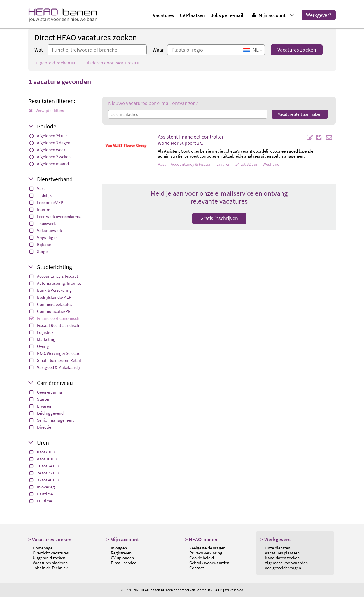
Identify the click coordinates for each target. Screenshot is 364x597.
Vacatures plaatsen (282, 553)
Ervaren (40, 406)
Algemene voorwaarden (286, 563)
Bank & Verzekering (51, 290)
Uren (43, 442)
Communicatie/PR (50, 311)
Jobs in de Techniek (50, 568)
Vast (37, 188)
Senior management (52, 420)
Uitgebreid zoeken (49, 558)
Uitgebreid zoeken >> (55, 63)
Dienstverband (55, 179)
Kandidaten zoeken (282, 558)
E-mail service (124, 563)
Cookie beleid (202, 558)
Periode (47, 126)
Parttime (41, 494)
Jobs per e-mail (227, 15)
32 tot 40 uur (44, 480)
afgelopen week (47, 150)
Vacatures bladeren (50, 563)
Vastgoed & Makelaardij (55, 367)
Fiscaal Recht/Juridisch (54, 325)
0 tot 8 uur (42, 452)
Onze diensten (278, 548)
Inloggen (119, 548)
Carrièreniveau (55, 383)
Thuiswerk (43, 223)
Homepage (43, 548)
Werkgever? (319, 15)
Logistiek (41, 332)
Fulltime (41, 501)
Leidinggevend (47, 413)
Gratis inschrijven (219, 218)
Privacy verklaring (206, 553)
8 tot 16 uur (43, 459)
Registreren (121, 553)
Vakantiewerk (46, 230)
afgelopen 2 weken (50, 157)
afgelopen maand (49, 164)
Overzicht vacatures (51, 553)
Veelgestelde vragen (207, 548)
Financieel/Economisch (54, 318)
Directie (40, 427)
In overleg (42, 487)
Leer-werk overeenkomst (55, 216)
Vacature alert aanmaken (300, 114)
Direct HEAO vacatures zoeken (86, 37)
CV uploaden (122, 558)
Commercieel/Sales (51, 304)
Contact (197, 568)
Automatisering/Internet (55, 283)
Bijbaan (40, 244)
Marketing (42, 339)
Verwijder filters (46, 110)
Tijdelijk (41, 195)
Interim (40, 209)
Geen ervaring (46, 392)
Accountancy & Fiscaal (54, 276)
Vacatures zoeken (297, 50)
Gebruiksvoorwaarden (209, 563)
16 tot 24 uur (44, 466)
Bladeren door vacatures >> (112, 63)
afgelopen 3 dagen (50, 143)
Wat (39, 50)
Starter (40, 399)
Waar (158, 50)
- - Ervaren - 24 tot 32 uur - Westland (219, 164)
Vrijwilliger (43, 237)
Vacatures (163, 15)
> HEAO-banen (201, 539)
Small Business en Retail (55, 360)
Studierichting (55, 267)
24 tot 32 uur (44, 473)
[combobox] (253, 50)
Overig (39, 346)
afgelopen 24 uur (48, 136)
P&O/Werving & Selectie (55, 353)
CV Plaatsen (192, 15)
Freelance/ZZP (46, 202)
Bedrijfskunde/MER (50, 297)
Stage (38, 251)
